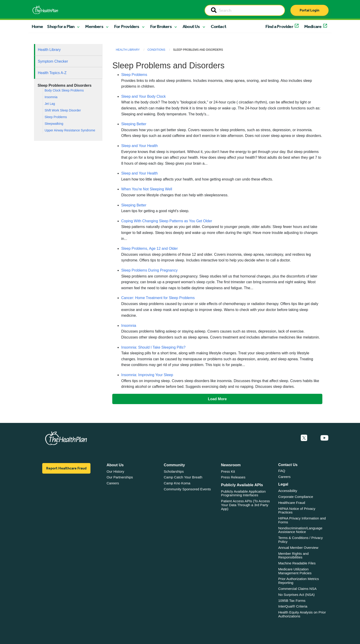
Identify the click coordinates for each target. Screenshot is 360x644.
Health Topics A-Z (52, 73)
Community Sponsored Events (187, 489)
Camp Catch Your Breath (183, 477)
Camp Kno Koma (177, 483)
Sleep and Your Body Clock (143, 96)
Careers (113, 483)
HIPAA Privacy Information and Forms (302, 520)
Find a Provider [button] (279, 26)
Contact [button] (218, 26)
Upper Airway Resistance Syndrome (70, 130)
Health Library (49, 50)
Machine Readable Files (297, 563)
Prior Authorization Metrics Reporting (299, 581)
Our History (115, 471)
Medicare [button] (313, 26)
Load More (217, 399)
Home (37, 26)
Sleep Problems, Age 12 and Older (149, 248)
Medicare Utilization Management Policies (295, 571)
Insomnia (51, 97)
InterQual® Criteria (293, 606)
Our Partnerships (120, 477)
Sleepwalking (54, 124)
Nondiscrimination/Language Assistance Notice (300, 530)
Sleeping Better (134, 124)
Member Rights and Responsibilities (294, 555)
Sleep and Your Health (139, 146)
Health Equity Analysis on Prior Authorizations (302, 614)
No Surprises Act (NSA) (297, 595)
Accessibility (288, 491)
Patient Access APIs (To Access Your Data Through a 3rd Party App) (246, 505)
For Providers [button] (127, 26)
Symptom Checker (53, 61)
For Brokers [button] (161, 26)
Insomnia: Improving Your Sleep (147, 375)
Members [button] (94, 26)
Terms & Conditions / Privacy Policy (301, 540)
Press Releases (233, 477)
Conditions (156, 50)
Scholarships (174, 471)
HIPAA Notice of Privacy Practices (297, 511)
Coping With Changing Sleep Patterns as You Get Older (167, 221)
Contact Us (288, 465)
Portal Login (309, 10)
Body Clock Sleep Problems (64, 90)
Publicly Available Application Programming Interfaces (243, 493)
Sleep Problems (56, 117)
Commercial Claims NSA (297, 589)
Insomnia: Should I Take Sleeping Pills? (153, 347)
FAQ (282, 471)
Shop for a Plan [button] (61, 26)
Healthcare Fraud (292, 503)
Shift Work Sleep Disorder (63, 110)
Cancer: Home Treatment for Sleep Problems (158, 298)
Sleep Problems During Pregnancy (149, 270)
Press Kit (228, 471)
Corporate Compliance (296, 497)
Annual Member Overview (298, 548)
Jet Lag (50, 104)
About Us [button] (191, 26)
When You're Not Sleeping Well (147, 189)
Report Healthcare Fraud (66, 468)
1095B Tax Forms (292, 601)
